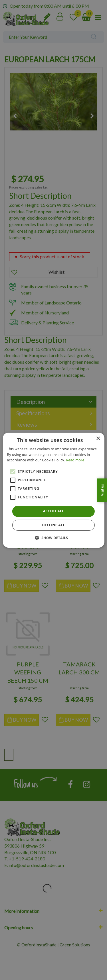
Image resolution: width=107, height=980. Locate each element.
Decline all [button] (54, 525)
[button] (54, 538)
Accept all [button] (54, 511)
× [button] (98, 438)
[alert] (53, 490)
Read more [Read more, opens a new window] (75, 460)
